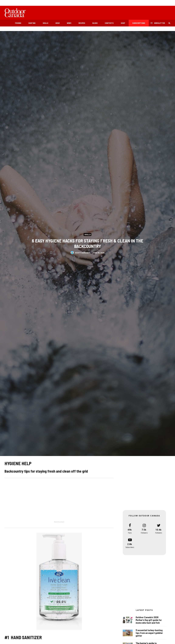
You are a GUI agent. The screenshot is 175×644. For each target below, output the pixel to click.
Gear (57, 23)
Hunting (32, 23)
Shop (123, 23)
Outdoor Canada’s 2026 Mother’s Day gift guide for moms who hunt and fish (149, 620)
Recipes (82, 23)
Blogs (95, 23)
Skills (45, 23)
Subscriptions (139, 23)
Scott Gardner (82, 253)
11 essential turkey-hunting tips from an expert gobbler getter (149, 633)
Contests (109, 23)
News (69, 23)
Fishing (18, 23)
